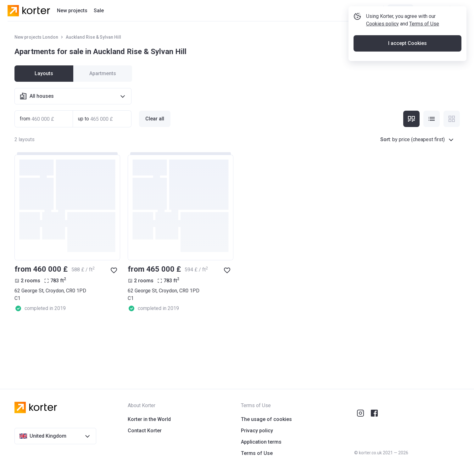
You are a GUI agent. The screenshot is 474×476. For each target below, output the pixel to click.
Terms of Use (424, 45)
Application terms (261, 442)
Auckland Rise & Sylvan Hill (93, 37)
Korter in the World (149, 419)
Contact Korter (145, 431)
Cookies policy (382, 45)
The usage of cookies (266, 419)
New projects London (36, 37)
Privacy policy (257, 431)
